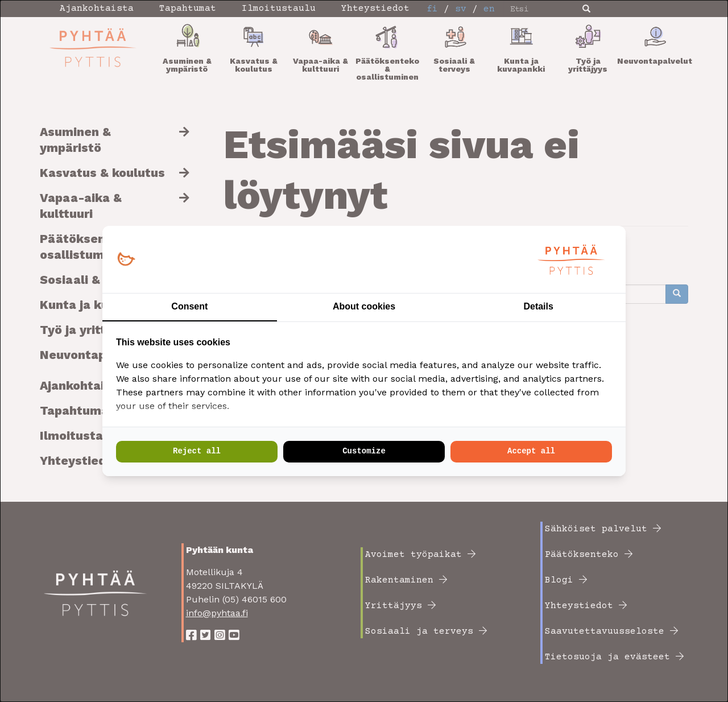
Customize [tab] (364, 451)
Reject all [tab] (197, 451)
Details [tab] (538, 306)
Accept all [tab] (531, 451)
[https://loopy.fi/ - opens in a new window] (126, 260)
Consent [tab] (189, 306)
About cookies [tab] (364, 306)
